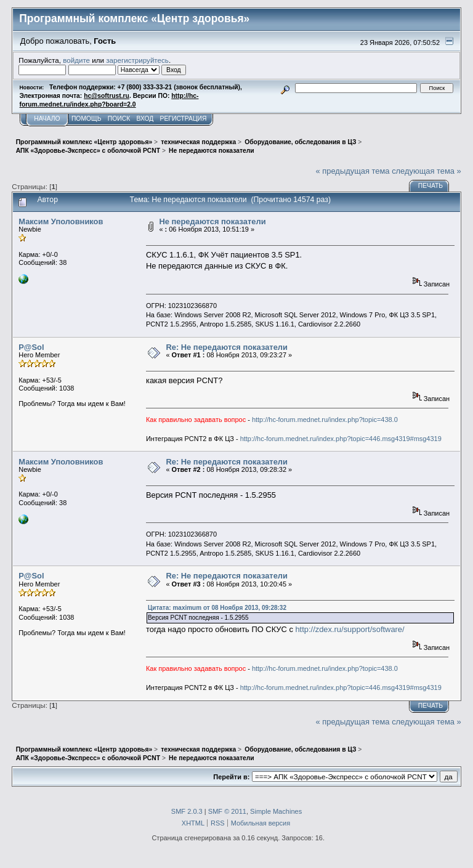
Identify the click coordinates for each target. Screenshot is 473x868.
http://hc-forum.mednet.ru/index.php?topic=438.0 (325, 420)
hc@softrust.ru (107, 96)
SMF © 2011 (227, 811)
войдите (76, 60)
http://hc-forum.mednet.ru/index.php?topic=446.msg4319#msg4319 (341, 439)
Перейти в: (231, 777)
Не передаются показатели (212, 221)
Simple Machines (276, 811)
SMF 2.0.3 (187, 811)
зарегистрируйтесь (137, 60)
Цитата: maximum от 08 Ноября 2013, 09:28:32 (217, 608)
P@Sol (31, 347)
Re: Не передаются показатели (227, 347)
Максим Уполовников (61, 221)
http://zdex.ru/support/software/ (350, 629)
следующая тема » (427, 171)
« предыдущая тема (353, 171)
